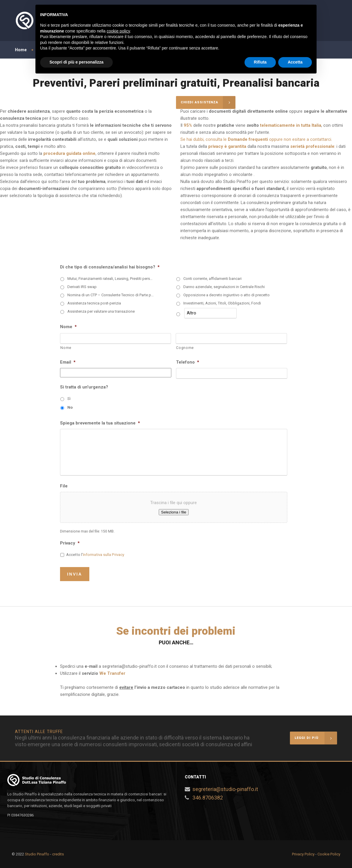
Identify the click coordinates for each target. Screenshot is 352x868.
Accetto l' (95, 555)
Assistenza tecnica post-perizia (94, 303)
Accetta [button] (295, 62)
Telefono (188, 362)
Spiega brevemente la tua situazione (100, 423)
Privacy (70, 543)
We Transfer (112, 673)
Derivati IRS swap (82, 287)
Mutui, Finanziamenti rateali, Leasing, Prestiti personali (111, 279)
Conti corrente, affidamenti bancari (212, 279)
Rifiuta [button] (260, 62)
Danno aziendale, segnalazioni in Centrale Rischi (224, 287)
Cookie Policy (329, 854)
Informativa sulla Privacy (104, 555)
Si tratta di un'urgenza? (84, 387)
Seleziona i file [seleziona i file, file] (174, 512)
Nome (68, 327)
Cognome (185, 348)
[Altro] (210, 313)
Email (68, 362)
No (70, 407)
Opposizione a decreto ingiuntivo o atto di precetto (227, 295)
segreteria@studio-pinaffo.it (225, 789)
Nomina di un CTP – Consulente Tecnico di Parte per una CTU (111, 295)
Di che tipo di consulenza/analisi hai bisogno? (110, 267)
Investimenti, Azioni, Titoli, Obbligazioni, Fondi (222, 303)
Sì (69, 399)
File (64, 486)
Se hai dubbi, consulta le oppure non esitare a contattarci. (256, 139)
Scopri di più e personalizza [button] (76, 62)
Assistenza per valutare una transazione (101, 311)
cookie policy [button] (118, 31)
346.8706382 (208, 798)
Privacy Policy (303, 854)
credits (58, 854)
